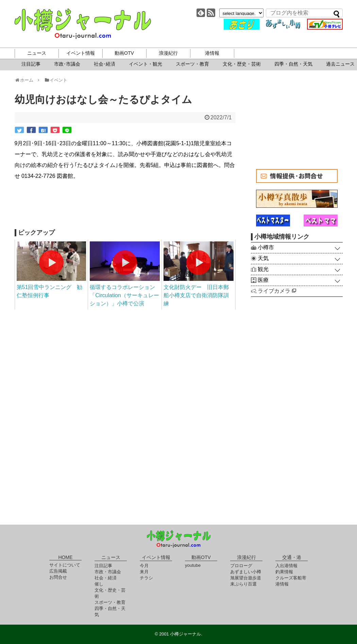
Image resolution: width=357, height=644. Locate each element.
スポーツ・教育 (192, 64)
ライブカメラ (277, 291)
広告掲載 (58, 571)
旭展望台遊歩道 (246, 578)
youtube (193, 565)
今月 (144, 566)
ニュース (37, 53)
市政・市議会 (108, 572)
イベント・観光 (146, 64)
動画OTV (124, 53)
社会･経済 (105, 64)
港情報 (212, 53)
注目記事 (31, 64)
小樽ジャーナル (83, 24)
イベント (56, 80)
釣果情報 (284, 572)
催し (99, 584)
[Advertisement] (125, 205)
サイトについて (65, 565)
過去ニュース (340, 64)
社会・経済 (106, 578)
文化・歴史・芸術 (242, 64)
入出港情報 (286, 566)
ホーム (26, 80)
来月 (144, 572)
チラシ (146, 578)
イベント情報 (81, 53)
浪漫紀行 (168, 53)
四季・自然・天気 (293, 64)
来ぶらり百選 (243, 584)
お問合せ (58, 577)
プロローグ (241, 566)
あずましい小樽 (246, 572)
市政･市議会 (67, 64)
